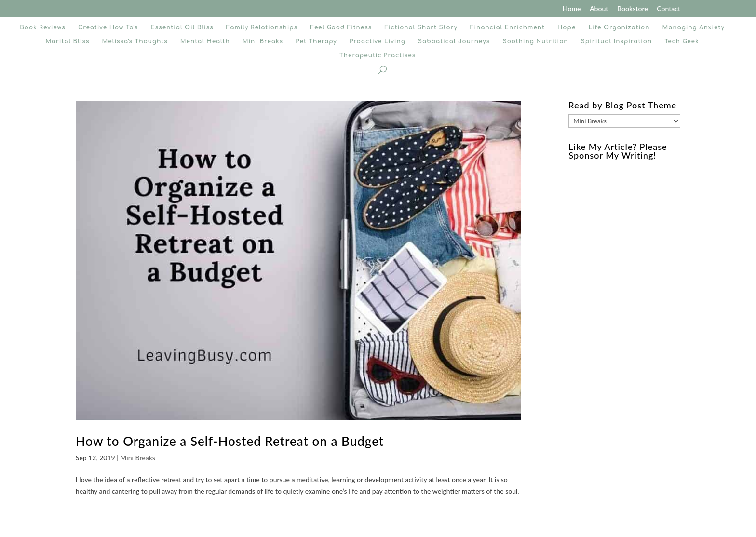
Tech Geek (682, 41)
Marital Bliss (67, 41)
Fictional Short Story (421, 27)
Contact (668, 9)
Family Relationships (262, 27)
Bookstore (633, 9)
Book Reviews (43, 27)
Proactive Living (378, 41)
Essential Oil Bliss (182, 27)
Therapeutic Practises (378, 55)
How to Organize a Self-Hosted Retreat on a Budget (230, 441)
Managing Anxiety (694, 27)
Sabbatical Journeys (454, 41)
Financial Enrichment (507, 27)
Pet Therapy (316, 41)
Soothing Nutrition (535, 41)
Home (572, 9)
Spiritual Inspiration (617, 41)
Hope (567, 27)
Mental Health (205, 41)
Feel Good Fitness (341, 27)
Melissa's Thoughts (135, 41)
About (599, 9)
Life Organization (619, 27)
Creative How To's (108, 27)
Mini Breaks (263, 41)
